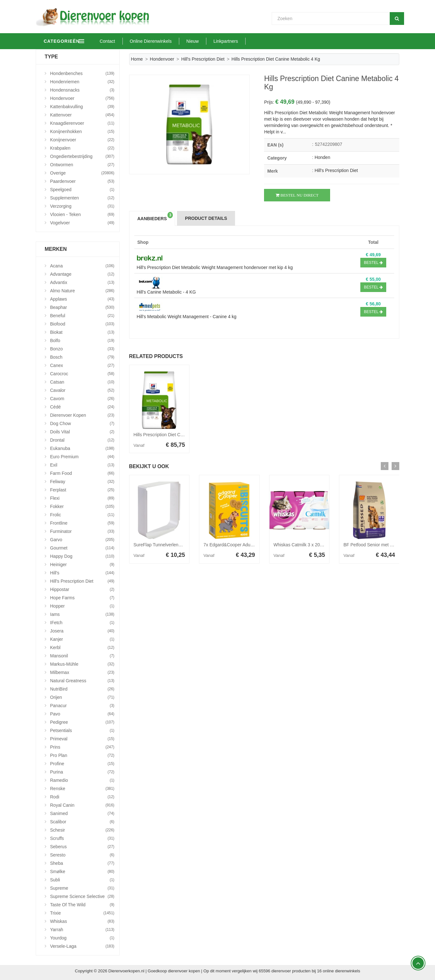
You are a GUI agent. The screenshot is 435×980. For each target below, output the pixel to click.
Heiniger (82, 565)
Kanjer (82, 639)
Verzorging (82, 206)
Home (137, 59)
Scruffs (82, 838)
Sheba (82, 863)
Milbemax (82, 672)
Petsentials (82, 730)
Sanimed (82, 813)
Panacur (82, 706)
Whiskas (82, 921)
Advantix (82, 282)
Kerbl (82, 647)
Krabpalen (82, 148)
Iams (82, 614)
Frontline (82, 523)
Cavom (82, 399)
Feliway (82, 482)
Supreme (82, 888)
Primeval (82, 739)
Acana (82, 266)
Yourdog (82, 938)
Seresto (82, 855)
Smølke (82, 872)
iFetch (82, 623)
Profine (82, 764)
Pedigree (82, 722)
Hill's (82, 573)
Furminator (82, 531)
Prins (82, 747)
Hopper (82, 606)
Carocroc (82, 374)
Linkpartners (253, 41)
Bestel (373, 263)
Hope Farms (82, 598)
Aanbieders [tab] (155, 217)
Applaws (82, 299)
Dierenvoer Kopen (82, 415)
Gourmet (82, 548)
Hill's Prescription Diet (203, 59)
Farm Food (82, 473)
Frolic (82, 515)
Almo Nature (82, 291)
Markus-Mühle (82, 664)
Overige (82, 173)
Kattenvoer (82, 115)
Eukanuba (82, 448)
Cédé (82, 407)
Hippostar (82, 589)
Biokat (82, 332)
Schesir (82, 830)
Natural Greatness (82, 681)
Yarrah (82, 930)
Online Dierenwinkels (178, 41)
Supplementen (82, 198)
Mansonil (82, 656)
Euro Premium (82, 457)
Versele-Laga (82, 946)
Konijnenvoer (82, 140)
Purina (82, 772)
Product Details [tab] (206, 218)
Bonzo (82, 349)
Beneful (82, 316)
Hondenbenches (82, 73)
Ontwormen (82, 165)
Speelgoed (82, 190)
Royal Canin (82, 805)
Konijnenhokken (82, 131)
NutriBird (82, 689)
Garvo (82, 540)
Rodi (82, 797)
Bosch (82, 357)
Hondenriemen (82, 82)
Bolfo (82, 340)
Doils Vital (82, 432)
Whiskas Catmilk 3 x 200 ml (301, 545)
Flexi (82, 498)
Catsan (82, 382)
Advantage (82, 274)
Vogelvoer (82, 223)
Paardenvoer (82, 181)
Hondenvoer (162, 59)
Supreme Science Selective (82, 896)
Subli (82, 880)
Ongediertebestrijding (82, 156)
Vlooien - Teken (82, 214)
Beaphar (82, 307)
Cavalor (82, 390)
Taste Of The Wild (82, 905)
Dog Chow (82, 423)
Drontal (82, 440)
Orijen (82, 697)
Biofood (82, 324)
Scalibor (82, 822)
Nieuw (220, 41)
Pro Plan (82, 755)
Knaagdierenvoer (82, 123)
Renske (82, 789)
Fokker (82, 506)
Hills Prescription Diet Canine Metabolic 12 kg (179, 435)
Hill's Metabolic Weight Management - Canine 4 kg (187, 317)
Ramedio (82, 780)
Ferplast (82, 490)
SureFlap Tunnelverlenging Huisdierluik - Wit (178, 545)
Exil (82, 465)
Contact (134, 41)
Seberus (82, 847)
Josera (82, 631)
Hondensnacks (82, 90)
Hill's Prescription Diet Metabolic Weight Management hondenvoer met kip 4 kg (215, 267)
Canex (82, 365)
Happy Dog (82, 556)
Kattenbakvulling (82, 107)
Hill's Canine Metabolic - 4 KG (166, 292)
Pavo (82, 714)
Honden (322, 157)
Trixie (82, 913)
